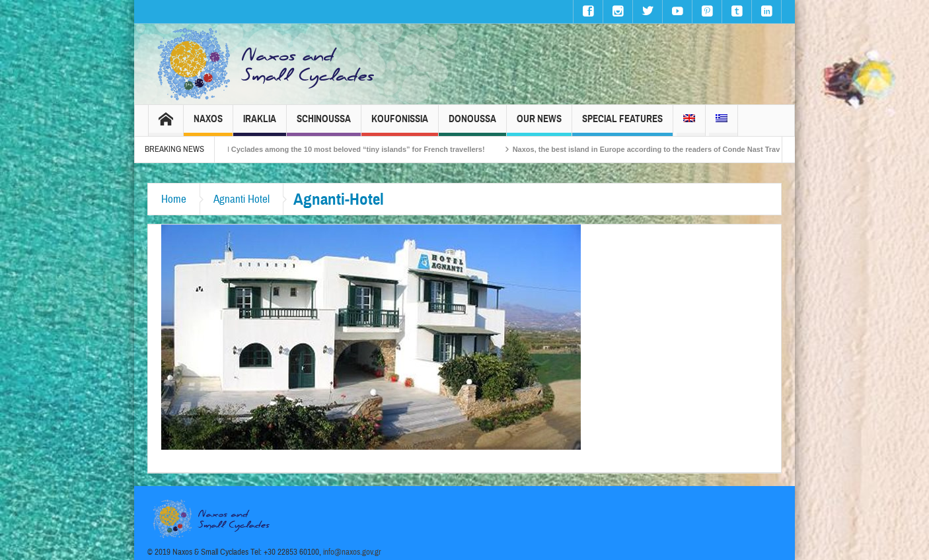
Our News (539, 124)
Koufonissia (400, 124)
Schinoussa (324, 124)
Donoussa (472, 124)
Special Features (622, 124)
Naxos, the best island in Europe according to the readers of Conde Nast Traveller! (664, 149)
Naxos (208, 124)
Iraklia (260, 124)
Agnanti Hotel (242, 199)
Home (174, 199)
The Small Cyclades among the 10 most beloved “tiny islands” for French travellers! (349, 149)
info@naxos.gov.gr (352, 552)
